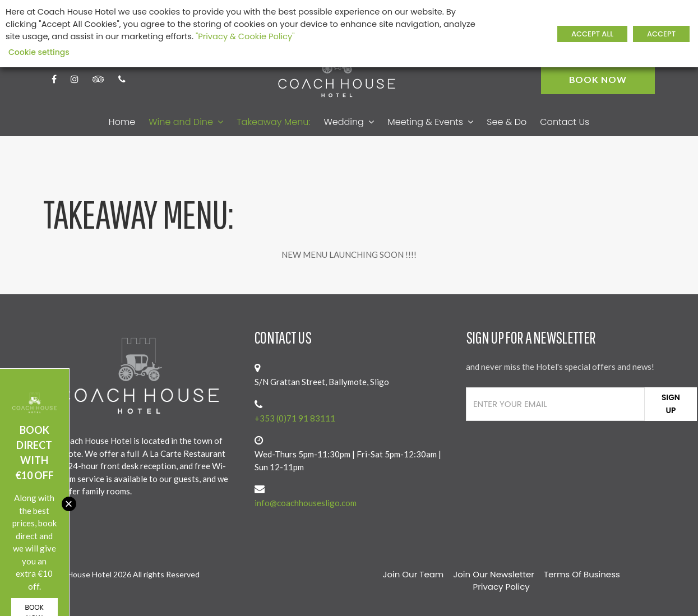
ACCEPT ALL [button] (592, 34)
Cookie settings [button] (39, 52)
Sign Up (671, 404)
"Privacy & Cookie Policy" (245, 36)
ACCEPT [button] (661, 34)
